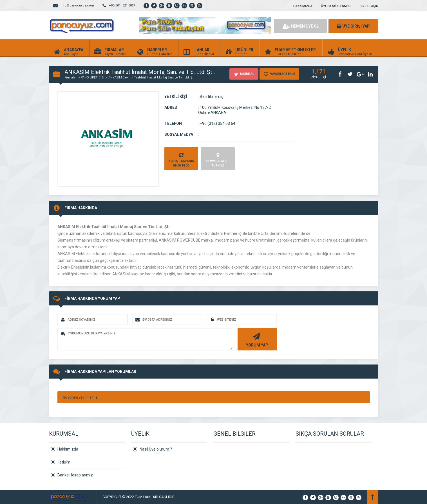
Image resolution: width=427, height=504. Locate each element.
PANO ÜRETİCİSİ (92, 77)
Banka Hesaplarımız (75, 475)
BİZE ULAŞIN (369, 6)
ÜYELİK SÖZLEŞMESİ (336, 6)
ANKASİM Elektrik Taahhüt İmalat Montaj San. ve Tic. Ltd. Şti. (152, 77)
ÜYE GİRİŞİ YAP (353, 26)
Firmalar (71, 77)
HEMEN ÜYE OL (301, 26)
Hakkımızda (68, 449)
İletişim (64, 462)
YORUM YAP (257, 339)
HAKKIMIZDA (303, 6)
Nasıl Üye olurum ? (156, 449)
